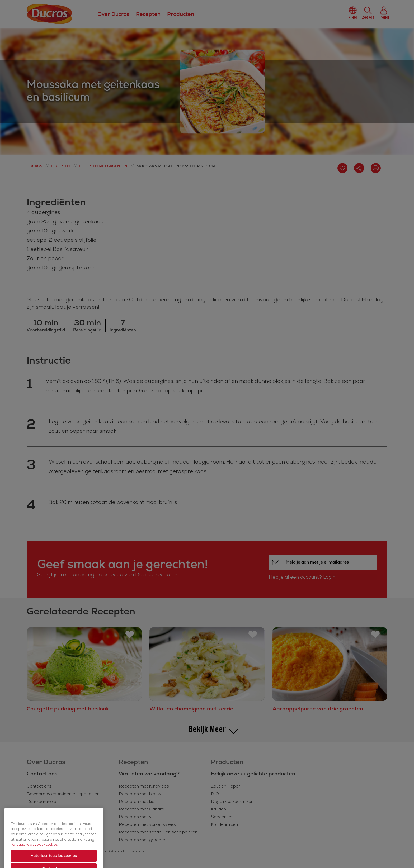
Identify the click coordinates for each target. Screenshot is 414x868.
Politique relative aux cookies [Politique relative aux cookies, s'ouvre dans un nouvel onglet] (34, 859)
